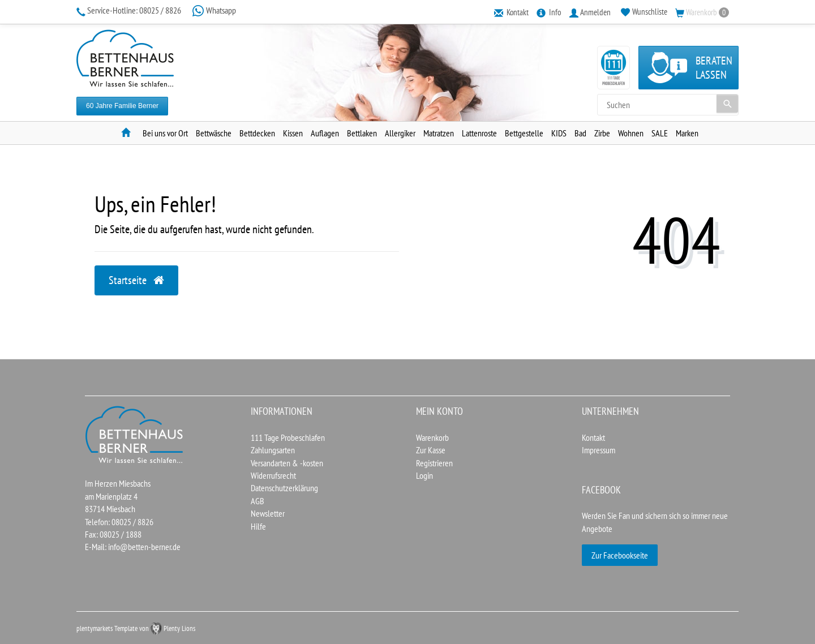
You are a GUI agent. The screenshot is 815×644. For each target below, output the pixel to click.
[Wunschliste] (644, 12)
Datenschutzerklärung (284, 488)
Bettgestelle (524, 133)
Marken (687, 133)
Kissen (293, 133)
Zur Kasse (431, 450)
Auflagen (325, 133)
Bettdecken (257, 133)
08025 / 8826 (130, 10)
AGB (258, 501)
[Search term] (668, 105)
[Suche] (727, 104)
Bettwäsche (214, 133)
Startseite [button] (136, 280)
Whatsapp (214, 10)
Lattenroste (479, 133)
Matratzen (439, 133)
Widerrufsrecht (273, 475)
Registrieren (434, 463)
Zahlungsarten (273, 450)
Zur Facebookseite (620, 555)
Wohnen (631, 133)
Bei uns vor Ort (165, 133)
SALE (660, 133)
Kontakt (593, 437)
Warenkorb (432, 437)
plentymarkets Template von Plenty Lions (136, 628)
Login (424, 475)
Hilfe (258, 526)
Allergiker (400, 133)
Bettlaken (362, 133)
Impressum (599, 450)
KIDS (559, 133)
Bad (580, 133)
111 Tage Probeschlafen (288, 437)
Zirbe (602, 133)
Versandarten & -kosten (287, 463)
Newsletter (268, 513)
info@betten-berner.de (144, 547)
